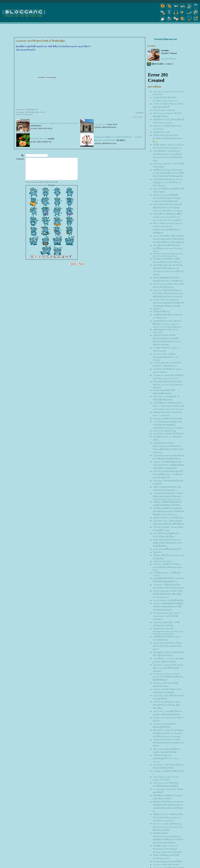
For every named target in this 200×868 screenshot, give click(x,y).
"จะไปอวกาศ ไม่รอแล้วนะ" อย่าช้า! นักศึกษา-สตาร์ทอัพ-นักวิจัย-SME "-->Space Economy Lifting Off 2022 (168, 496)
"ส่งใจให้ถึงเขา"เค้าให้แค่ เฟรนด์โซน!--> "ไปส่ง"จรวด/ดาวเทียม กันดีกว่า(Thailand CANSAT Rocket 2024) (168, 406)
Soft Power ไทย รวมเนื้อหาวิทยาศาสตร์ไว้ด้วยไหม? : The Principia (165, 357)
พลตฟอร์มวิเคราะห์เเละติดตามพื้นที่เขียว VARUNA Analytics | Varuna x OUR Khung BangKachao (167, 324)
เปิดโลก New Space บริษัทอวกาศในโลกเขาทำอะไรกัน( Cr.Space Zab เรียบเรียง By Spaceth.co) (168, 817)
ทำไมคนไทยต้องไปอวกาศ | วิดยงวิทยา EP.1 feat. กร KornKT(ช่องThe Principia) (168, 385)
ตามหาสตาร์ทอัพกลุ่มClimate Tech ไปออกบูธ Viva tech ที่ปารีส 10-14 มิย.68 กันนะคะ (167, 182)
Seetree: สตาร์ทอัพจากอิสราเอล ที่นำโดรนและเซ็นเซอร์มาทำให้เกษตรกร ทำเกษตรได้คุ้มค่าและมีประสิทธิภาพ (168, 239)
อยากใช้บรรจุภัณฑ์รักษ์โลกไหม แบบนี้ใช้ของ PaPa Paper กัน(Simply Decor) (168, 248)
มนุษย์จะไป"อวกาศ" (162, 132)
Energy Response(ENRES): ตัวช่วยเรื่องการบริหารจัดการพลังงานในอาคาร (167, 646)
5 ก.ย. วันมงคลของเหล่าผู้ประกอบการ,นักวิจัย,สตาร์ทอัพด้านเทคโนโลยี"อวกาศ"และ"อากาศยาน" (168, 425)
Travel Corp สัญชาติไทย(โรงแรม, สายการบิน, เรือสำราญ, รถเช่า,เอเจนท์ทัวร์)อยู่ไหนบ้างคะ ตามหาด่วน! (168, 293)
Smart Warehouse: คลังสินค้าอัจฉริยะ (169, 600)
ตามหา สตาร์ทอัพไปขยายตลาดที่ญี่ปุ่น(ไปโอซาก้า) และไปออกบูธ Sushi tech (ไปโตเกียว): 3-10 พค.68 (167, 208)
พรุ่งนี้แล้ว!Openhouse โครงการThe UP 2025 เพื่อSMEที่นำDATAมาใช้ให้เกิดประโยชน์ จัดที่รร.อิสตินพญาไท (168, 173)
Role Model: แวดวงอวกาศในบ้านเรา (169, 434)
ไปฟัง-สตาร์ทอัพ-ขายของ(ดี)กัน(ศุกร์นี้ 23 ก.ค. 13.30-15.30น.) (166, 758)
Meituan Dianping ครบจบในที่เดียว (168, 861)
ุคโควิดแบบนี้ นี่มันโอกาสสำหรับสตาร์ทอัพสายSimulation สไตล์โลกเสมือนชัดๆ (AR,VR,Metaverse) (168, 511)
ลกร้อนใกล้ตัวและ (161, 312)
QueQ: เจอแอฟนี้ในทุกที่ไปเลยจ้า (167, 549)
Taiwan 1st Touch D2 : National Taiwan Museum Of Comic (54, 123)
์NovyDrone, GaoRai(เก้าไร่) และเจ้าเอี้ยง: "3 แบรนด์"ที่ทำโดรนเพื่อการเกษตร (168, 668)
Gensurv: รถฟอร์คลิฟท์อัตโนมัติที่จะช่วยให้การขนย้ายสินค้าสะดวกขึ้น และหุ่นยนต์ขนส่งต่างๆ (168, 607)
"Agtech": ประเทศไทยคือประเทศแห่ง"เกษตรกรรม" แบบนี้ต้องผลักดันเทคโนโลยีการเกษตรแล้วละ (168, 465)
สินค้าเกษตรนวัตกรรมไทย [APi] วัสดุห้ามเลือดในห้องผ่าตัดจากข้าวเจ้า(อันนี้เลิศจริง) (168, 543)
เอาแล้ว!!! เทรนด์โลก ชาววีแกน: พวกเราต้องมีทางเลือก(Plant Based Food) (167, 567)
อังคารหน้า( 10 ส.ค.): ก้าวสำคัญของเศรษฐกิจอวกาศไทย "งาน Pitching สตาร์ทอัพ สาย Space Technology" (168, 733)
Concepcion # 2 (101, 124)
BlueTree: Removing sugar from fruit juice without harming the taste (168, 255)
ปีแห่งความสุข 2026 (39, 139)
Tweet (140, 117)
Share (135, 117)
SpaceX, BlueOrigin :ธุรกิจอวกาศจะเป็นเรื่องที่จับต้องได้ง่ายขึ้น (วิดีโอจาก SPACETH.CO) (168, 594)
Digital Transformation (163, 561)
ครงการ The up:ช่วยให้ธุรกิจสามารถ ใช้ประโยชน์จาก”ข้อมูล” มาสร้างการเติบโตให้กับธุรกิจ (167, 198)
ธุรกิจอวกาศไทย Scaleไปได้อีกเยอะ (168, 518)
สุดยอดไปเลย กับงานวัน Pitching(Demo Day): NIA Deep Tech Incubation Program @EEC (168, 631)
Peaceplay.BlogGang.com (166, 39)
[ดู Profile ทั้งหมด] (169, 59)
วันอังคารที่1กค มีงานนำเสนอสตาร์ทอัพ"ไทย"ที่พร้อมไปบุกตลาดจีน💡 (168, 138)
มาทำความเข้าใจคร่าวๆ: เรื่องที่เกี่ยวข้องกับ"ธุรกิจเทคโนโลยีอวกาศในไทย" (168, 743)
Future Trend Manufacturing (165, 431)
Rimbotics (157, 309)
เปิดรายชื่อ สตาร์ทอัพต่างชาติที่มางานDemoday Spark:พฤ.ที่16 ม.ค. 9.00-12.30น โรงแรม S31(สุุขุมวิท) (168, 217)
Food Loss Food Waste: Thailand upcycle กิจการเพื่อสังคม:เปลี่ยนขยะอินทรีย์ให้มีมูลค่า (168, 677)
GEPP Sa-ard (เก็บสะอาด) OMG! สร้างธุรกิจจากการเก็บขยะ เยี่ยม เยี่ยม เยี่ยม (167, 705)
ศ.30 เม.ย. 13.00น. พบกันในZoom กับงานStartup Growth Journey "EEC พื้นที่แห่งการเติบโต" (168, 827)
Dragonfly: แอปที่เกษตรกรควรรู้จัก (168, 419)
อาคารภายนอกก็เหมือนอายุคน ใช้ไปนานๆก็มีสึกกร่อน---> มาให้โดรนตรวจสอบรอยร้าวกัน (168, 474)
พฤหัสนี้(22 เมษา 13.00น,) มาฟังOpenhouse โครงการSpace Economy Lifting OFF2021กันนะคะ (167, 849)
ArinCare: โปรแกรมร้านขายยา (166, 865)
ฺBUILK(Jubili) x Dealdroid (164, 110)
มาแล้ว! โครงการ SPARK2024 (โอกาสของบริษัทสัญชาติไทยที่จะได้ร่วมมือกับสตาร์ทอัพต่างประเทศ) (168, 303)
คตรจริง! (158, 552)
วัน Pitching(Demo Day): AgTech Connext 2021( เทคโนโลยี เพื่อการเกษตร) (166, 616)
